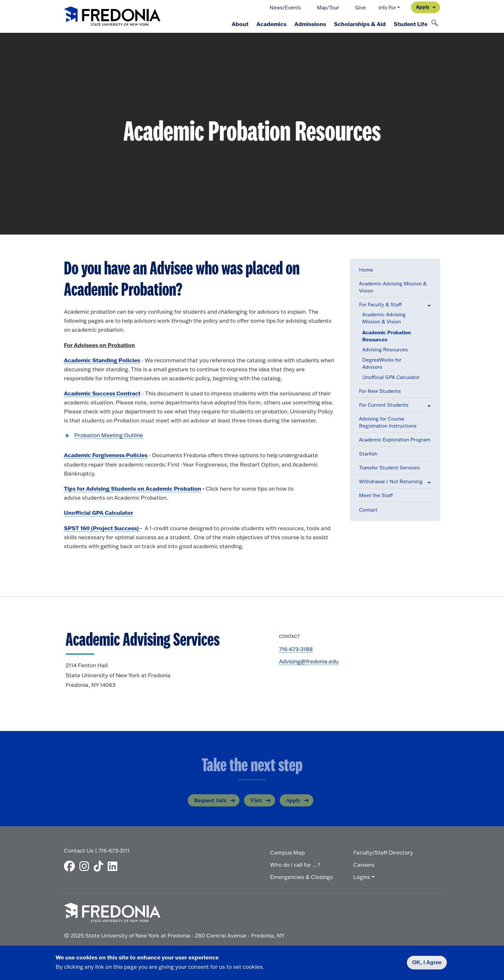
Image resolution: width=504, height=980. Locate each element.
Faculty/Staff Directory (383, 852)
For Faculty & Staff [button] (380, 305)
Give (360, 8)
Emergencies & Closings (301, 877)
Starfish (368, 454)
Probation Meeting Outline (109, 435)
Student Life (410, 24)
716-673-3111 (114, 850)
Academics (268, 24)
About (236, 24)
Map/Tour (328, 8)
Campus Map (287, 852)
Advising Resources (385, 350)
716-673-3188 (296, 649)
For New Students (380, 391)
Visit (256, 805)
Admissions (308, 24)
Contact (368, 510)
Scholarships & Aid (358, 24)
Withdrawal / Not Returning (391, 481)
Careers (364, 864)
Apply (423, 7)
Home (366, 270)
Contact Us (79, 850)
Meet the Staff (376, 495)
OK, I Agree (427, 962)
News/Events (285, 8)
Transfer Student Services (389, 468)
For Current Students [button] (384, 405)
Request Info (210, 805)
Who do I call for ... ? (295, 864)
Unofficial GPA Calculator (391, 377)
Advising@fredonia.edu (309, 661)
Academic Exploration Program (395, 440)
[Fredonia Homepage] (112, 17)
